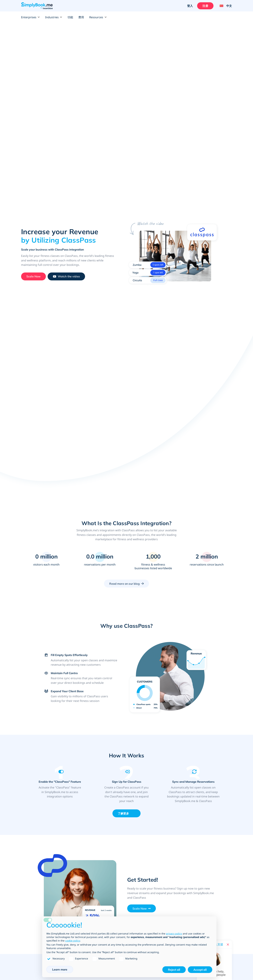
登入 (190, 6)
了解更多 (123, 813)
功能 (70, 17)
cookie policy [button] (73, 941)
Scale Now (140, 908)
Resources (98, 17)
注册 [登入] (205, 6)
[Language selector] (224, 6)
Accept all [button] (200, 970)
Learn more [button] (60, 969)
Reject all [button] (174, 970)
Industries (54, 17)
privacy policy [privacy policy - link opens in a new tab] (174, 934)
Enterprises (30, 17)
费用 (81, 17)
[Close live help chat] (228, 945)
